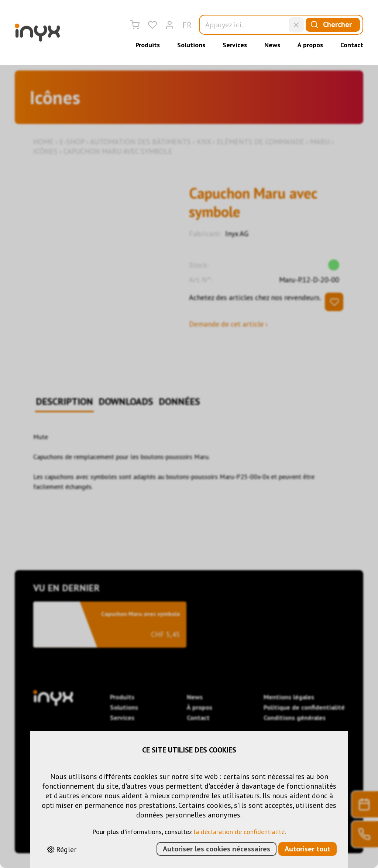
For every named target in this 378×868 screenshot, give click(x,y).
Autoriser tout (307, 849)
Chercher (329, 25)
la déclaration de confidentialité (239, 832)
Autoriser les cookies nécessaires (217, 849)
